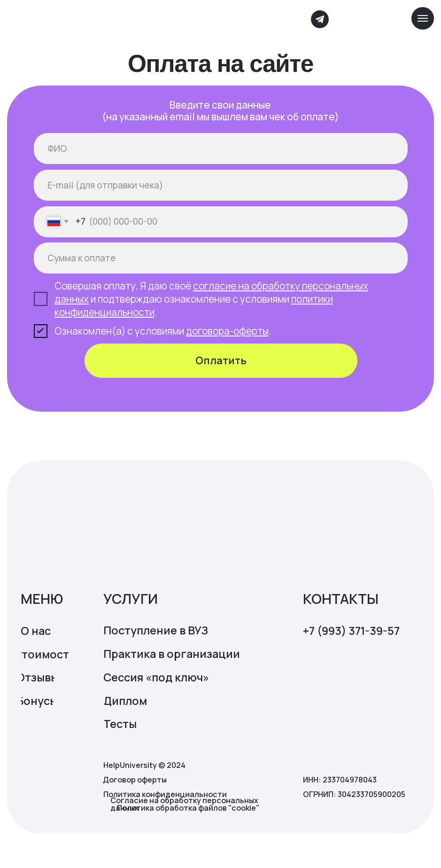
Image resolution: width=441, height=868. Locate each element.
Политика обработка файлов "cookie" (188, 808)
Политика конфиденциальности (165, 794)
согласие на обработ (242, 286)
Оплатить (221, 360)
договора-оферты (227, 331)
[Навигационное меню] (423, 18)
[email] (221, 185)
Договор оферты (135, 780)
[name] (221, 149)
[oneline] (221, 258)
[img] (110, 20)
